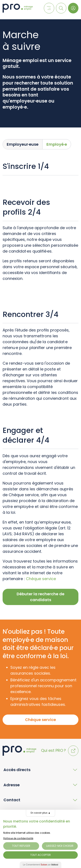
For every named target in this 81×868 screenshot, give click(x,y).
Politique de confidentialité (18, 838)
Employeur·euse (23, 144)
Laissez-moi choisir (60, 846)
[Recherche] (61, 8)
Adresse (12, 785)
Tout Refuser (21, 846)
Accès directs (17, 770)
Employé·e (57, 144)
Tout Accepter (40, 855)
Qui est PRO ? (60, 750)
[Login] (73, 8)
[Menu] (49, 8)
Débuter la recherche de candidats (40, 597)
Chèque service (41, 579)
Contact (12, 800)
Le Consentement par (40, 865)
